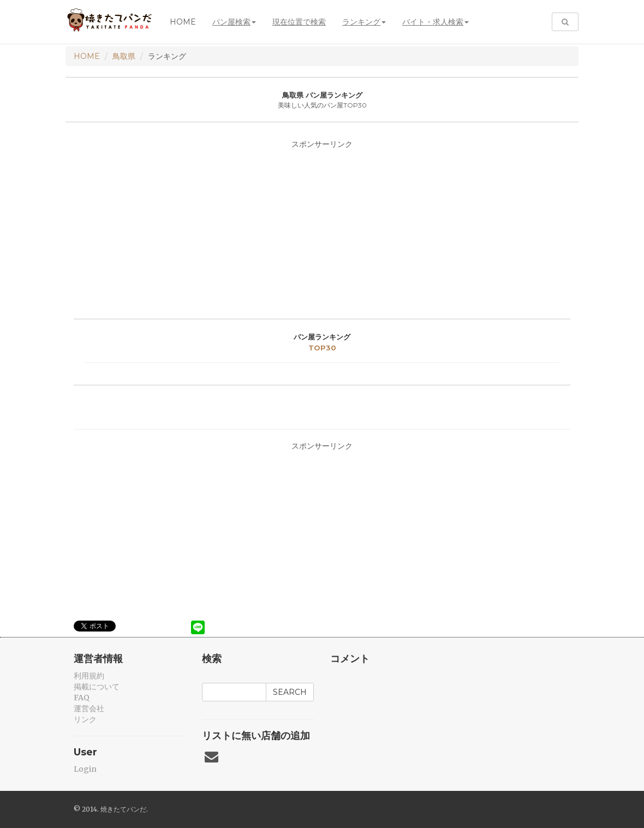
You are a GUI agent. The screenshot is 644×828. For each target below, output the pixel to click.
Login (85, 769)
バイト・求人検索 (436, 22)
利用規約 (89, 676)
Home (183, 22)
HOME (87, 56)
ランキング (364, 22)
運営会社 (89, 708)
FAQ (82, 698)
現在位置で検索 (299, 22)
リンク (85, 719)
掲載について (97, 687)
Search (290, 692)
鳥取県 (124, 56)
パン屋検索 (234, 22)
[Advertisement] (322, 231)
